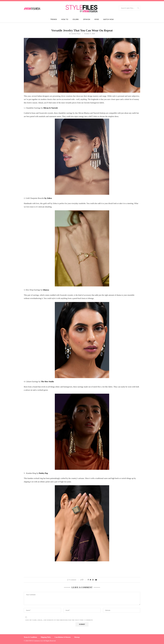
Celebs (76, 19)
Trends (54, 19)
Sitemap (77, 637)
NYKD (97, 19)
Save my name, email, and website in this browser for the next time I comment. (59, 620)
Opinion (87, 19)
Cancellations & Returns (63, 637)
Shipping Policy (46, 637)
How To (65, 19)
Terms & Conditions (30, 637)
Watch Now (108, 19)
